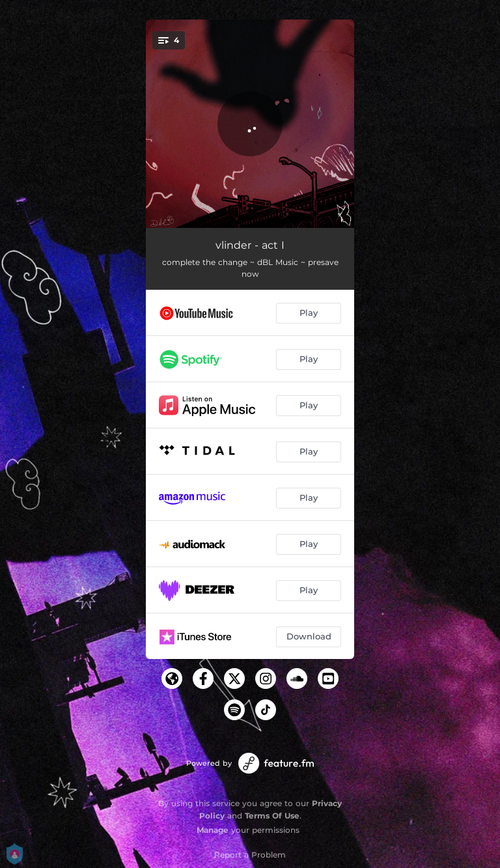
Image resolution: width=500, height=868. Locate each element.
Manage (213, 830)
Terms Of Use (272, 816)
